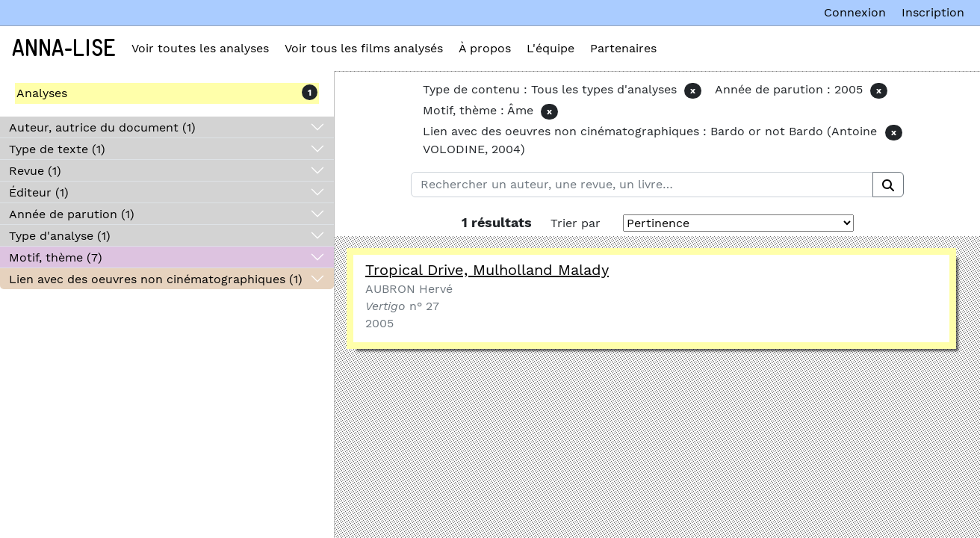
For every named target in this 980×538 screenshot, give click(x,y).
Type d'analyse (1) (60, 236)
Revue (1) (35, 171)
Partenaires (623, 48)
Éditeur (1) (39, 192)
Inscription (933, 12)
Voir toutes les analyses (200, 48)
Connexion (855, 12)
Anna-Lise (64, 49)
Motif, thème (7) (56, 257)
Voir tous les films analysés (364, 48)
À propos (485, 48)
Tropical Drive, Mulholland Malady (487, 270)
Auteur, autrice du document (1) (102, 127)
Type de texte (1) (57, 149)
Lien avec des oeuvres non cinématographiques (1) (156, 279)
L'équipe (551, 48)
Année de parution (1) (72, 214)
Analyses (42, 93)
